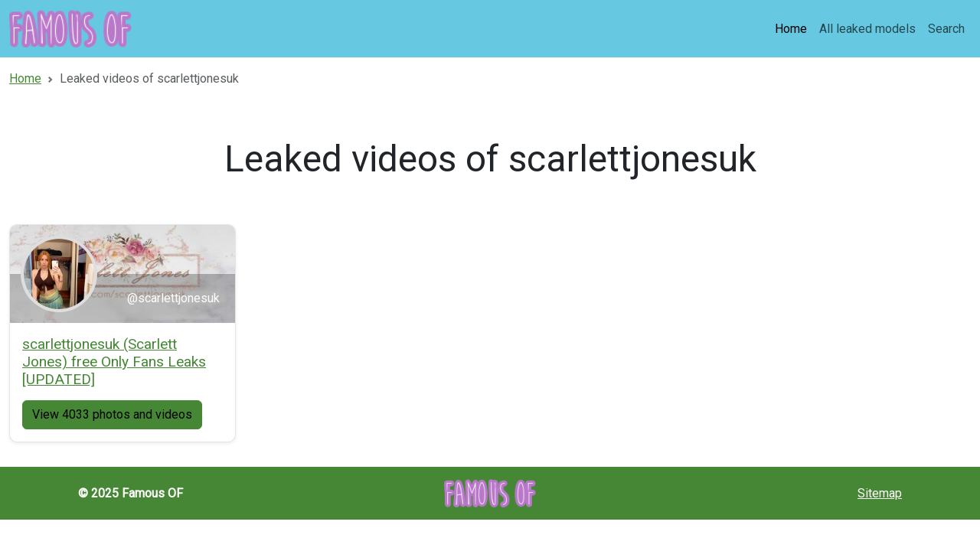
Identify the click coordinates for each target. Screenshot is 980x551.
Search (946, 29)
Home (791, 29)
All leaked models (867, 29)
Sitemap (880, 493)
